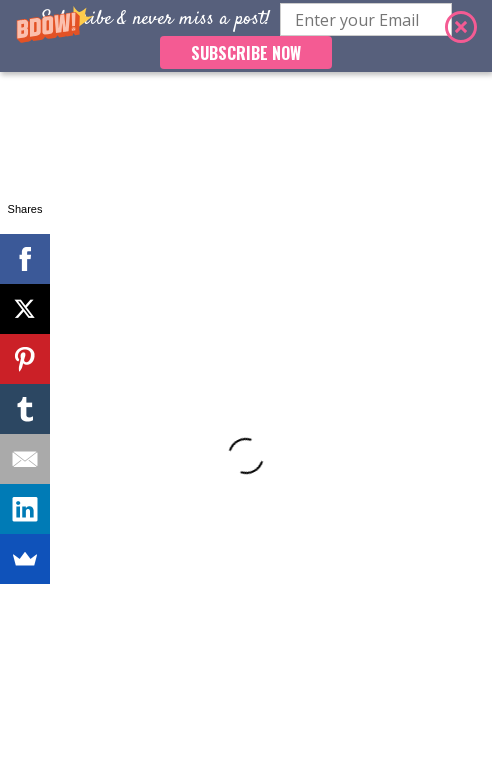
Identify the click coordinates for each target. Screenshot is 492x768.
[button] (246, 36)
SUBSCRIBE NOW (246, 53)
